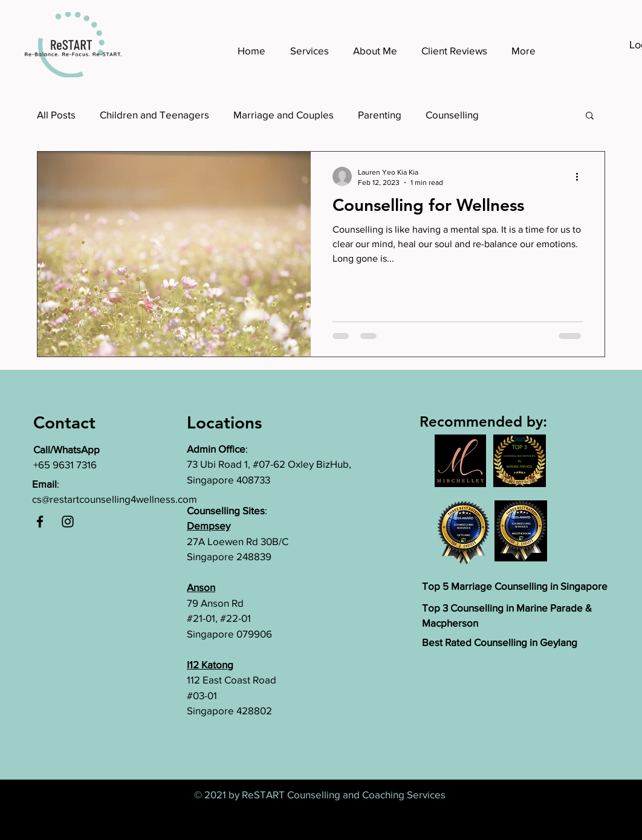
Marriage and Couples (284, 115)
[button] (590, 116)
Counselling (452, 115)
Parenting (380, 115)
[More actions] (581, 176)
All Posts (56, 115)
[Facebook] (40, 522)
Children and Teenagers (154, 115)
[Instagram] (68, 522)
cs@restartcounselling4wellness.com (115, 499)
